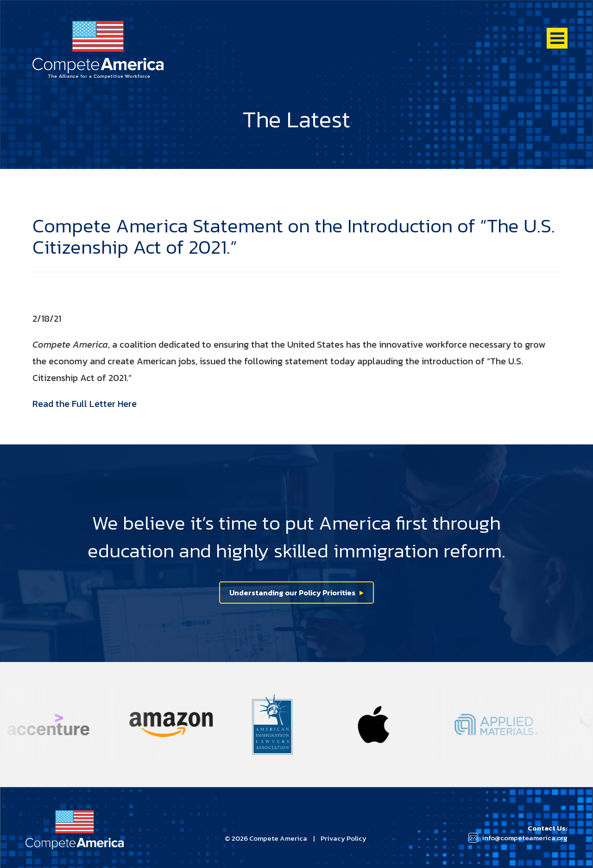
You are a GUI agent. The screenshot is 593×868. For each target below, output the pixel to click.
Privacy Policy (344, 838)
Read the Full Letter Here (85, 404)
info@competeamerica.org (525, 838)
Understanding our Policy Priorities (292, 593)
